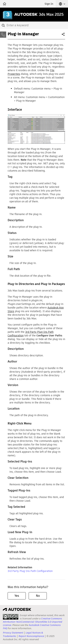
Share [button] (63, 36)
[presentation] (11, 617)
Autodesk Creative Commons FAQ (32, 627)
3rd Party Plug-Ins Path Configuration (30, 571)
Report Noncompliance (31, 636)
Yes (17, 596)
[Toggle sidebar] (3, 35)
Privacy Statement (13, 633)
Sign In (49, 4)
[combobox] (34, 25)
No (38, 596)
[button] (62, 4)
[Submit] (4, 25)
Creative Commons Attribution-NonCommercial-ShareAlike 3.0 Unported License (33, 622)
